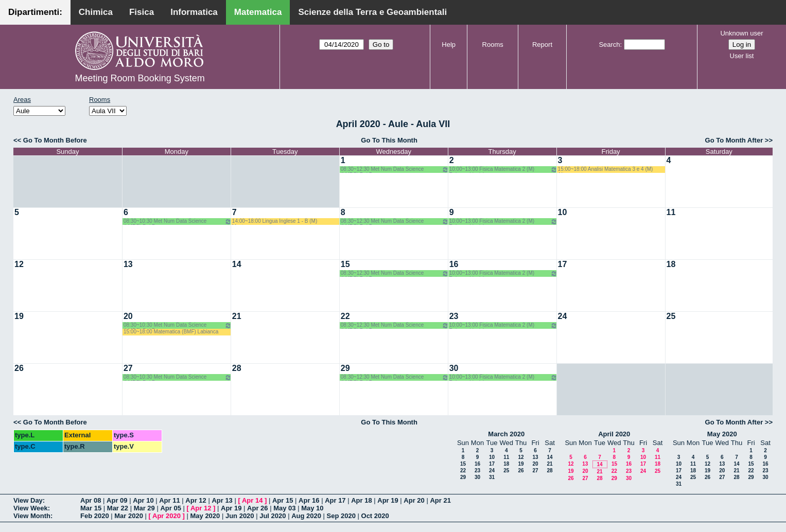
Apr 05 (170, 508)
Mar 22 (118, 508)
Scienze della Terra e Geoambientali (372, 12)
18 (671, 264)
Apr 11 (169, 500)
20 (128, 316)
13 (128, 264)
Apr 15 (283, 500)
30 (454, 368)
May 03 (284, 508)
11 (671, 212)
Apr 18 (361, 500)
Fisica (142, 12)
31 (492, 477)
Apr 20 (414, 500)
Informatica (194, 12)
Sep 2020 (341, 516)
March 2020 (506, 434)
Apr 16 (309, 500)
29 (345, 368)
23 (454, 316)
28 (237, 368)
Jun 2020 (240, 516)
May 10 (312, 508)
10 (563, 212)
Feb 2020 (95, 516)
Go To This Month (389, 140)
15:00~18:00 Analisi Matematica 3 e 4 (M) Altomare (606, 170)
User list (742, 56)
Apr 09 (117, 500)
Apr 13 (222, 500)
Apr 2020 (167, 516)
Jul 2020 (273, 516)
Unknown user (741, 33)
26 (19, 368)
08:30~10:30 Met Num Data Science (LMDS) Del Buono (178, 221)
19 (19, 316)
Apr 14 (252, 500)
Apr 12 (196, 500)
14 (237, 264)
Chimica (96, 12)
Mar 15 (91, 508)
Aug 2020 (306, 516)
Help (449, 45)
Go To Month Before (55, 140)
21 (237, 316)
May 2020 (722, 434)
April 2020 (614, 434)
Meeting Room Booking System (140, 78)
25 (671, 316)
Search (609, 45)
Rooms (493, 45)
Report (542, 45)
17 (563, 264)
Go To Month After (734, 140)
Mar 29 (144, 508)
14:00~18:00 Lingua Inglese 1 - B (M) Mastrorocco (275, 221)
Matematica (258, 12)
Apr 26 (257, 508)
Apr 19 (388, 500)
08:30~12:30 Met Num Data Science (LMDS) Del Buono (395, 170)
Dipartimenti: (35, 12)
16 (454, 264)
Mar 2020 (129, 516)
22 (345, 316)
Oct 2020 (375, 516)
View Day (28, 500)
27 (128, 368)
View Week (31, 508)
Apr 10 (143, 500)
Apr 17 (335, 500)
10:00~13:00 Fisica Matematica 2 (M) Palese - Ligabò (503, 170)
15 (345, 264)
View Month (32, 516)
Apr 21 (440, 500)
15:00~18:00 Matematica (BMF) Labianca (171, 332)
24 (563, 316)
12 (19, 264)
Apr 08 (91, 500)
